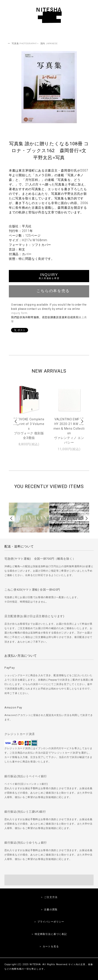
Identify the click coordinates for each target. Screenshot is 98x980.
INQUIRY (49, 276)
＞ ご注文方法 (49, 897)
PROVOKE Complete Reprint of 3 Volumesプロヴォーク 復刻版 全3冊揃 (29, 429)
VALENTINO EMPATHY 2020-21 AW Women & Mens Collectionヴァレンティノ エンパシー (69, 431)
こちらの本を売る (49, 291)
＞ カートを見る (49, 947)
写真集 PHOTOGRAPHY (24, 43)
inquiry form (19, 313)
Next (82, 421)
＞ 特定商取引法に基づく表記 (49, 934)
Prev (16, 421)
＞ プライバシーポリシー (49, 922)
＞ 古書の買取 (49, 910)
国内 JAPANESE (49, 43)
